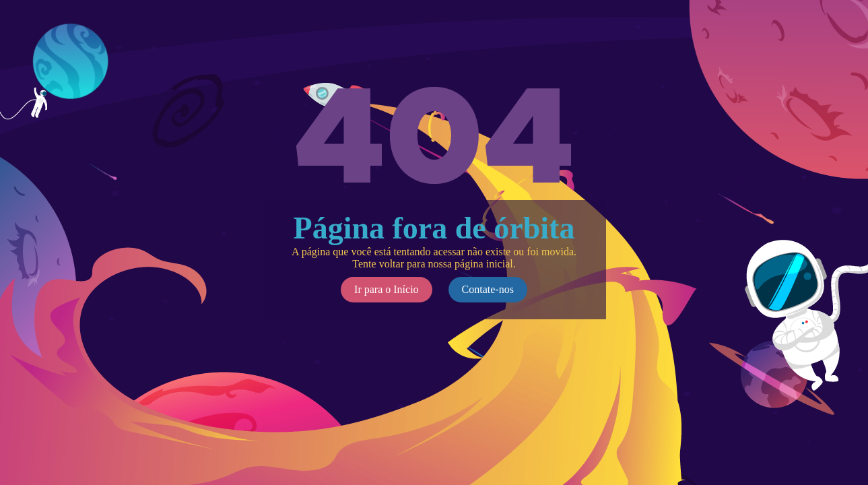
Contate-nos (488, 289)
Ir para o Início (387, 289)
